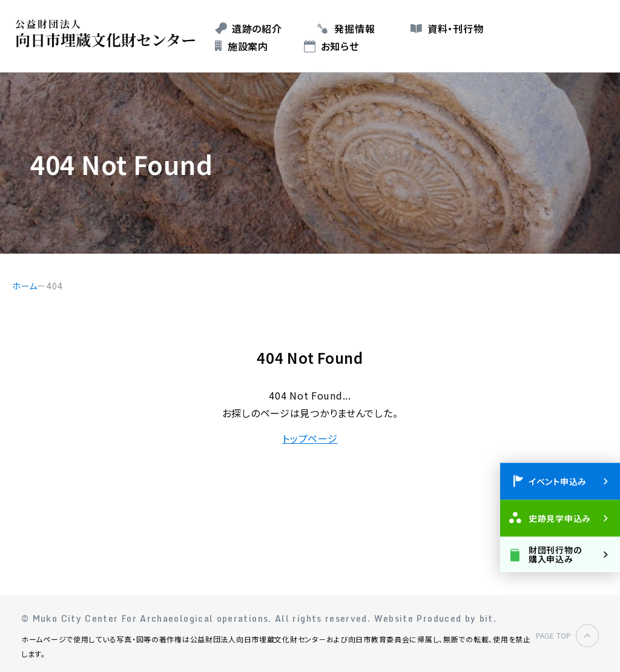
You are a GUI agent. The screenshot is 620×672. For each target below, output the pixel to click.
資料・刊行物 (455, 28)
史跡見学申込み (560, 518)
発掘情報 (355, 28)
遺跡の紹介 (257, 28)
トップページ (310, 438)
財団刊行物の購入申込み (555, 554)
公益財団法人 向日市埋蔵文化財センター (109, 34)
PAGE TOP (553, 635)
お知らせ (340, 46)
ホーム (25, 286)
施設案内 (248, 46)
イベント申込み (558, 481)
